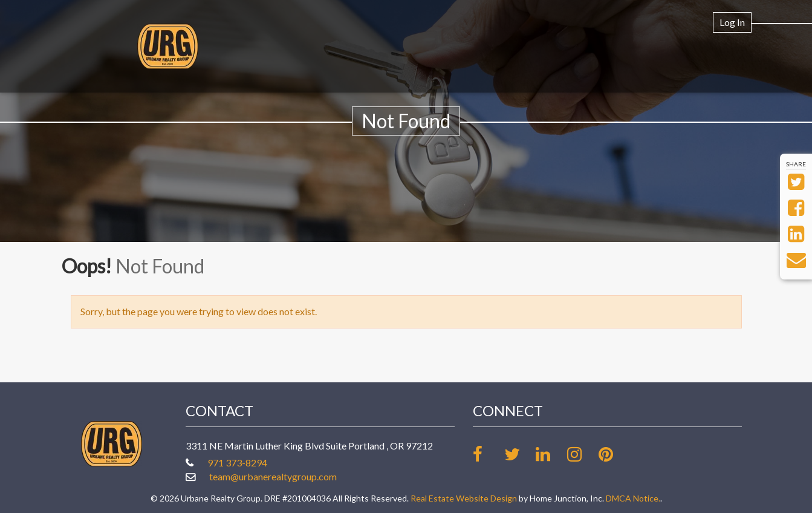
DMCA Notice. (633, 498)
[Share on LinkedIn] (796, 237)
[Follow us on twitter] (519, 454)
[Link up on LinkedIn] (551, 454)
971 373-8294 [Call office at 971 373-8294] (237, 462)
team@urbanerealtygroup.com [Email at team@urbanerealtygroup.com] (273, 476)
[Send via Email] (796, 263)
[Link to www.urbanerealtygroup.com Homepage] (168, 46)
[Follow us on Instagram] (582, 454)
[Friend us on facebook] (488, 454)
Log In (732, 22)
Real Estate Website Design (464, 498)
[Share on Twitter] (796, 185)
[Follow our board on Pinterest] (613, 454)
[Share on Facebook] (796, 211)
